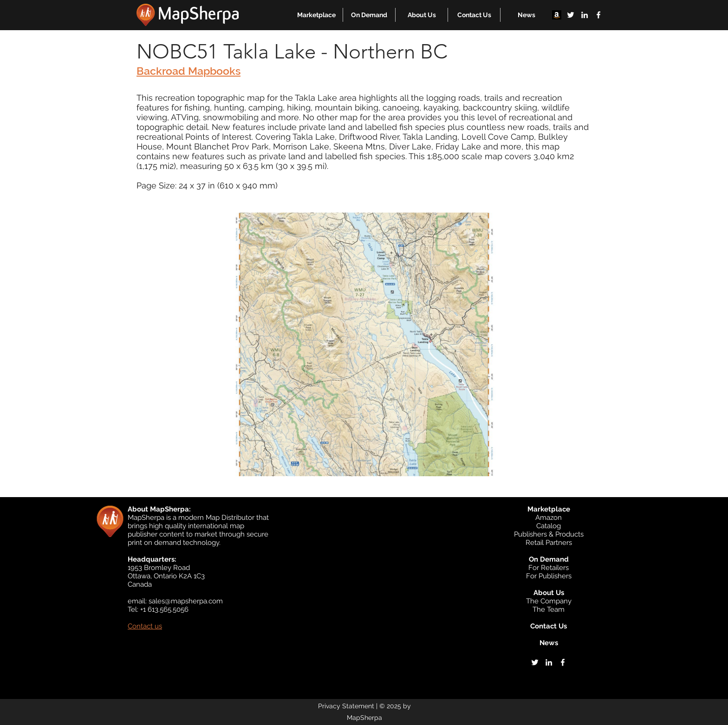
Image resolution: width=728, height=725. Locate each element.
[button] (316, 15)
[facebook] (598, 15)
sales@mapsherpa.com (186, 601)
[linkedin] (585, 15)
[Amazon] (557, 15)
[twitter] (571, 15)
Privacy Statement (346, 706)
